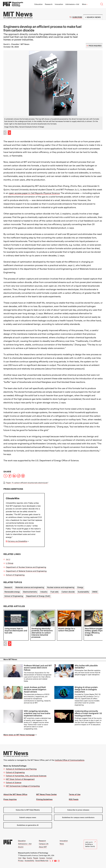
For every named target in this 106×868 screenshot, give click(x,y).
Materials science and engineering (30, 587)
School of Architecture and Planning (21, 769)
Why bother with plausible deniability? (86, 667)
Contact (49, 858)
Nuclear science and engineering (61, 587)
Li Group (10, 563)
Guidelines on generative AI (28, 825)
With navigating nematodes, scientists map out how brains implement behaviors (37, 713)
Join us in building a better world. (90, 844)
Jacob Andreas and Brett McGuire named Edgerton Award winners (35, 689)
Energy (80, 587)
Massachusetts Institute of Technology (33, 853)
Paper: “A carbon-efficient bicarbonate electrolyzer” (27, 483)
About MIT (43, 847)
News (62, 844)
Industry (44, 592)
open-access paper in (34, 193)
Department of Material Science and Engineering (26, 571)
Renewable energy (12, 592)
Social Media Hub (42, 861)
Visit (20, 858)
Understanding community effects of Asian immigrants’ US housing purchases (88, 713)
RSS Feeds (74, 799)
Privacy (21, 861)
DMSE (95, 592)
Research (49, 4)
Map (24, 858)
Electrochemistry (30, 592)
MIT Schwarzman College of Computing (23, 786)
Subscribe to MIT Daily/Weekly (28, 810)
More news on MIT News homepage (19, 735)
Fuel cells (55, 592)
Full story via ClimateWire (18, 541)
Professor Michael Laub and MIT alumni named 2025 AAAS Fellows (38, 668)
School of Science (14, 783)
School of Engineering (15, 575)
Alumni (21, 847)
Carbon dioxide (68, 592)
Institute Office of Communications (70, 760)
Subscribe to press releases (78, 810)
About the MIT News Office (15, 794)
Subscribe (77, 17)
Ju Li (8, 559)
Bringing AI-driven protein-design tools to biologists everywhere (86, 689)
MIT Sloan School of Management (20, 779)
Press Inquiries (10, 799)
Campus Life (44, 844)
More (85, 4)
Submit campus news (28, 818)
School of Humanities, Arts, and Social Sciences (26, 776)
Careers (42, 858)
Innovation (59, 4)
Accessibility (29, 861)
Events (29, 858)
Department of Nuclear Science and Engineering (26, 567)
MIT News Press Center (47, 794)
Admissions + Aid (72, 4)
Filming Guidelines (44, 799)
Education (39, 4)
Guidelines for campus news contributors (78, 818)
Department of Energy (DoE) (38, 596)
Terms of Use (75, 794)
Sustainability (83, 592)
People (36, 858)
